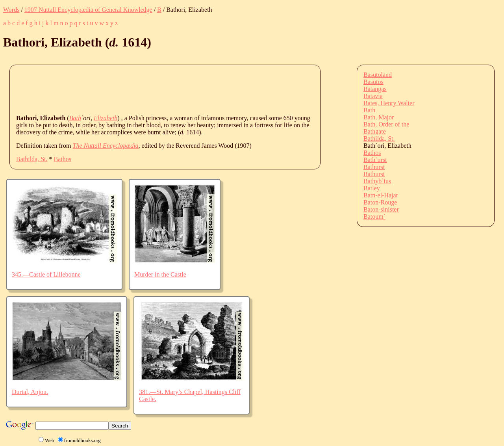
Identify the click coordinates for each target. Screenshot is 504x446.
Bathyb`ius (377, 181)
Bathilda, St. (32, 159)
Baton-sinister (381, 209)
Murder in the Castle (160, 274)
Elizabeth (106, 118)
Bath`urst (375, 160)
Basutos (373, 82)
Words (11, 10)
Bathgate (375, 131)
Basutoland (378, 75)
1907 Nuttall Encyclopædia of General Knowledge (88, 10)
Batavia (373, 96)
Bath (75, 118)
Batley (372, 188)
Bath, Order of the (386, 124)
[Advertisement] (159, 89)
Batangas (375, 89)
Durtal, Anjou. (30, 392)
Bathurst (374, 167)
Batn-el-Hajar (381, 195)
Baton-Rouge (380, 202)
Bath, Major (379, 117)
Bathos (63, 159)
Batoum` (374, 216)
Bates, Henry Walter (389, 103)
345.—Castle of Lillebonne (46, 274)
